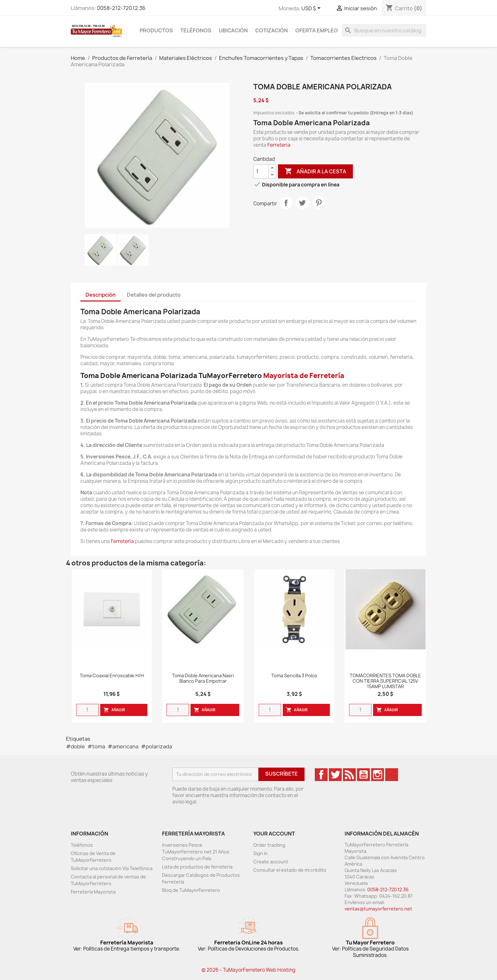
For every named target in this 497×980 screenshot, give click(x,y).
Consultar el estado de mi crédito (290, 870)
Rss (349, 775)
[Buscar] (384, 30)
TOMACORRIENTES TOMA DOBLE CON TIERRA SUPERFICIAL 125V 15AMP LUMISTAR (385, 681)
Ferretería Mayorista (93, 892)
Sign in (261, 853)
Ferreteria (279, 145)
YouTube (363, 775)
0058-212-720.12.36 (121, 8)
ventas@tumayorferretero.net (378, 909)
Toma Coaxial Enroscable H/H (112, 676)
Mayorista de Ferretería (304, 376)
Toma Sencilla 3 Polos (294, 676)
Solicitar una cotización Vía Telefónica (112, 868)
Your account (274, 834)
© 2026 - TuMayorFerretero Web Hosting (248, 970)
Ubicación (233, 30)
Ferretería (122, 541)
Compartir (286, 203)
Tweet (302, 203)
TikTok (392, 775)
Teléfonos (196, 30)
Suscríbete (281, 774)
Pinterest (319, 203)
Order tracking (269, 845)
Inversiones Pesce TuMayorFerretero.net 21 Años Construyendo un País (196, 852)
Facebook (321, 775)
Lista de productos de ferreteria (197, 867)
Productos (156, 30)
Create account (271, 862)
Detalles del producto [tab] (154, 295)
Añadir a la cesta (315, 171)
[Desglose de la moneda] (312, 9)
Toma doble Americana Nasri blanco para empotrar (203, 679)
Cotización (272, 30)
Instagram (378, 775)
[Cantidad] (261, 171)
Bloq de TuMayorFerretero (191, 890)
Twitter (335, 775)
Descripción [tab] (101, 295)
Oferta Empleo (317, 30)
